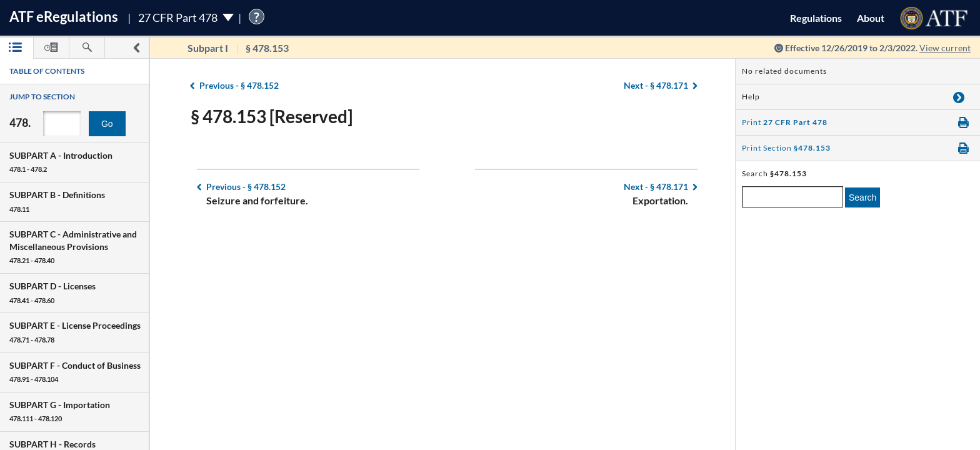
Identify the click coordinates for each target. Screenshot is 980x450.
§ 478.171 (656, 85)
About (871, 18)
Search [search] (862, 197)
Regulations (816, 18)
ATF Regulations (64, 17)
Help (751, 97)
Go (107, 124)
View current (945, 48)
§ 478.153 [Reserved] (272, 116)
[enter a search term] (792, 197)
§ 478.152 (239, 85)
